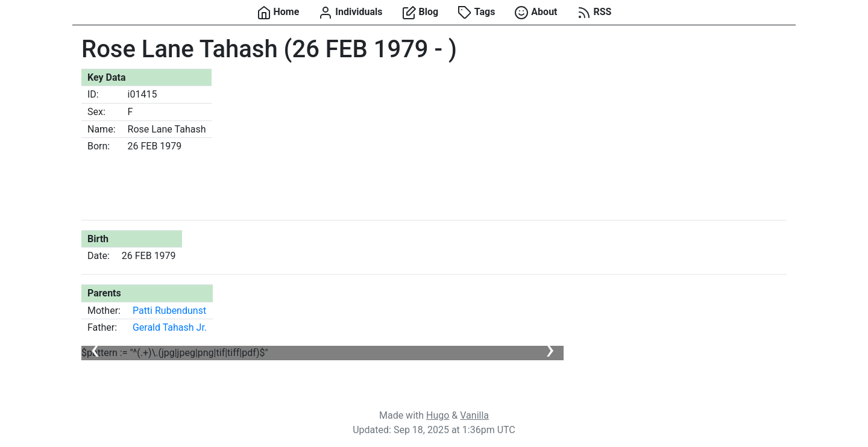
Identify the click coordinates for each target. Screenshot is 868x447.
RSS (594, 13)
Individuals (350, 13)
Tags (476, 13)
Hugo (438, 415)
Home (278, 13)
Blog (420, 13)
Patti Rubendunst (169, 311)
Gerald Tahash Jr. (170, 327)
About (536, 13)
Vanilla (474, 415)
